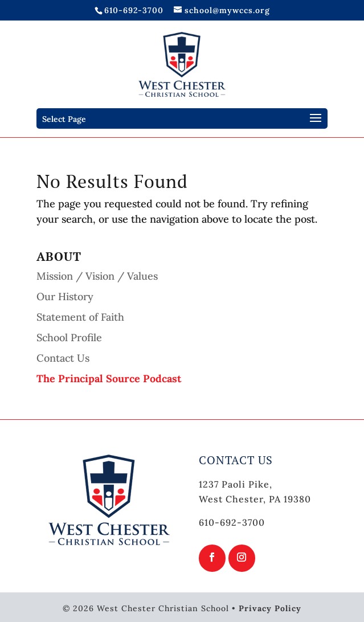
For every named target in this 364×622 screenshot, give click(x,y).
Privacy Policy (270, 608)
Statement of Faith (80, 317)
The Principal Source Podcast (109, 378)
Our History (65, 296)
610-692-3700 (134, 10)
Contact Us (63, 358)
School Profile (69, 337)
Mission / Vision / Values (97, 276)
